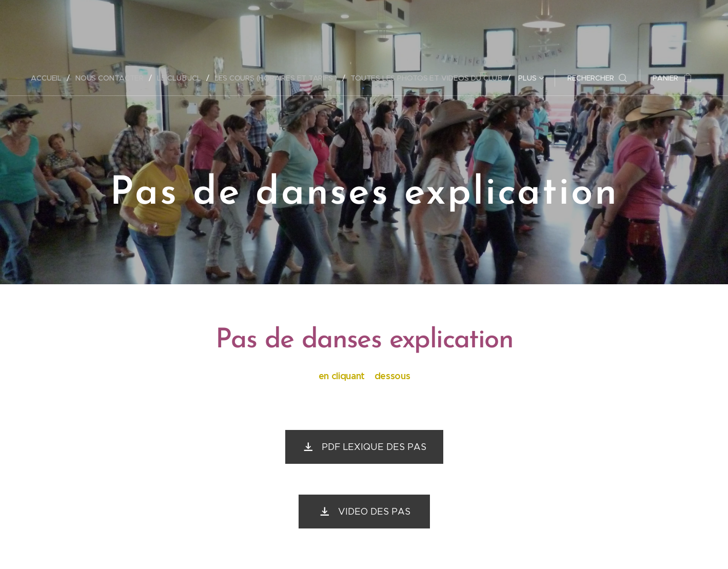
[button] (598, 78)
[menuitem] (49, 78)
